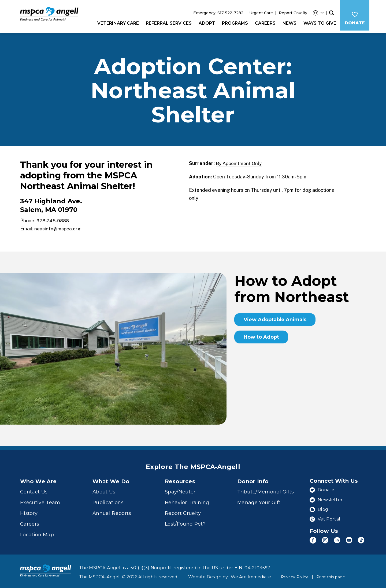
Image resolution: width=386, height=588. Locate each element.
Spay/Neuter (180, 490)
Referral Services (168, 23)
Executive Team (40, 500)
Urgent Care (260, 13)
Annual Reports (112, 511)
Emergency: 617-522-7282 (217, 13)
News (288, 23)
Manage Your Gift (259, 500)
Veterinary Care (117, 23)
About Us (104, 490)
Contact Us (34, 490)
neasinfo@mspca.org (58, 226)
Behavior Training (187, 500)
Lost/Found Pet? (185, 522)
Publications (108, 500)
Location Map (37, 533)
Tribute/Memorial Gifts (266, 490)
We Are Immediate (251, 573)
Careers (264, 23)
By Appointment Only (239, 161)
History (29, 511)
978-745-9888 (54, 218)
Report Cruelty (292, 13)
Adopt (206, 23)
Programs (234, 23)
